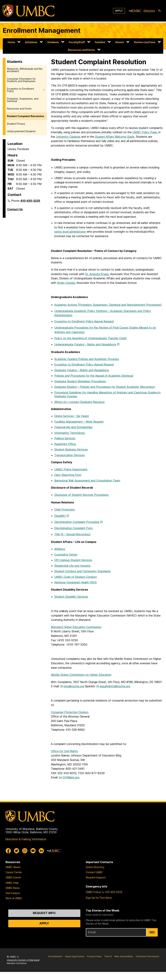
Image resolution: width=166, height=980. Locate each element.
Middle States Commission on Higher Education (81, 675)
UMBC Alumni (13, 867)
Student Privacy (16, 124)
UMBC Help (12, 883)
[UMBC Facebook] (8, 851)
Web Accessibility (124, 956)
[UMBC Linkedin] (41, 851)
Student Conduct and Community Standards (82, 571)
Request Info (44, 913)
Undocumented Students (21, 131)
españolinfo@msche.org (115, 686)
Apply (119, 11)
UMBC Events (13, 877)
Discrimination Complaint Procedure (77, 522)
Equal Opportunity (75, 956)
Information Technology (70, 433)
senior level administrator (70, 232)
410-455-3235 (30, 201)
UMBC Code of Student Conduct (76, 577)
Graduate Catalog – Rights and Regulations (82, 370)
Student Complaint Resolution (26, 116)
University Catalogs (68, 137)
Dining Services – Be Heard (72, 416)
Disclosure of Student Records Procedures (81, 495)
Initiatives (31, 42)
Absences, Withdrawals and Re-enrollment (25, 70)
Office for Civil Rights (64, 751)
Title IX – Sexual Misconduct (72, 534)
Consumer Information (147, 956)
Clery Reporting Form (68, 475)
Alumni (120, 42)
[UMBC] (29, 11)
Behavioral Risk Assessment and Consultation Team (87, 481)
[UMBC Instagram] (25, 851)
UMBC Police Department (71, 469)
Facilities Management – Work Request (79, 422)
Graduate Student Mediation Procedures (80, 381)
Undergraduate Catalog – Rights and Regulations (85, 344)
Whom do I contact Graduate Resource (79, 402)
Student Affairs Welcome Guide (115, 137)
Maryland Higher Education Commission (76, 627)
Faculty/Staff (77, 42)
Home (11, 42)
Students (53, 42)
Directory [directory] (149, 11)
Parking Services (65, 438)
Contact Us (15, 209)
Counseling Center (66, 555)
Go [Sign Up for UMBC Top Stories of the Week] (152, 932)
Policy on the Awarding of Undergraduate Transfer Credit (91, 338)
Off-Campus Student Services (73, 560)
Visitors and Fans (145, 42)
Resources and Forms (81, 50)
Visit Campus (13, 893)
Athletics (60, 549)
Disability (60, 516)
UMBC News (13, 888)
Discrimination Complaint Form (73, 528)
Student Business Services (71, 449)
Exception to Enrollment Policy (20, 90)
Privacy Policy (94, 956)
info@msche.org (74, 686)
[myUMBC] (135, 11)
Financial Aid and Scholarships (73, 427)
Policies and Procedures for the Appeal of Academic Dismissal (94, 376)
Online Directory (95, 867)
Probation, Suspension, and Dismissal (23, 100)
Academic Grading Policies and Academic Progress (87, 359)
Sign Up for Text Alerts (99, 898)
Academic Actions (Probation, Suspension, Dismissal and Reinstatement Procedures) (108, 305)
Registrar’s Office (65, 444)
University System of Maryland (23, 960)
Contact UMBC (94, 872)
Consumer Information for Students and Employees (21, 80)
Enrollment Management (42, 30)
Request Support (96, 877)
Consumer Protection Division (70, 712)
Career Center (14, 872)
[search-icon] (159, 11)
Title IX (108, 956)
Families (100, 42)
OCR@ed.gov (71, 777)
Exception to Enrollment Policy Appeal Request (84, 321)
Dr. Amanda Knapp (97, 274)
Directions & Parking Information (26, 839)
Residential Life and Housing (72, 566)
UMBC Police (93, 892)
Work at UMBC (14, 898)
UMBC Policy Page (145, 132)
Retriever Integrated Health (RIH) (76, 582)
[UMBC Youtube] (33, 851)
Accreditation (55, 956)
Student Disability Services (71, 597)
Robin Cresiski (66, 283)
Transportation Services (69, 455)
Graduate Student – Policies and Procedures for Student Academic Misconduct (105, 387)
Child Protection (65, 510)
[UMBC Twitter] (17, 851)
